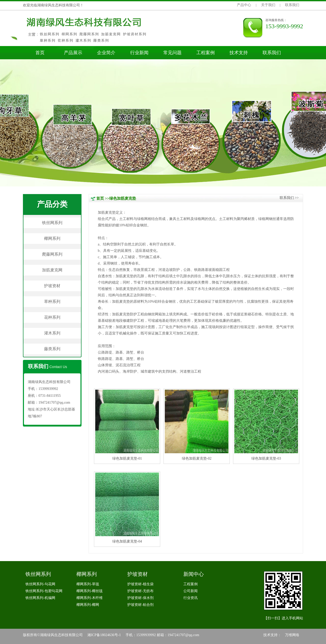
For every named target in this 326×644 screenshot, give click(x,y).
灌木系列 (52, 333)
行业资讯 (191, 598)
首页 (40, 53)
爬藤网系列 (52, 254)
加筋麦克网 (52, 270)
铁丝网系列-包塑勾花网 (44, 591)
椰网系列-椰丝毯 (90, 591)
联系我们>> (289, 198)
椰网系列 (52, 238)
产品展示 (73, 53)
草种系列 (52, 302)
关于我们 (268, 5)
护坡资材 (52, 286)
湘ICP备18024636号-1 (104, 635)
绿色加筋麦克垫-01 (127, 458)
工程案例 (206, 53)
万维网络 (292, 635)
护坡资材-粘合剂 (140, 605)
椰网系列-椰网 (88, 605)
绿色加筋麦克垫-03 (266, 458)
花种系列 (52, 317)
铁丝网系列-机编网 (40, 598)
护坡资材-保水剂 (140, 598)
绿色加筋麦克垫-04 (127, 541)
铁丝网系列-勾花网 (40, 584)
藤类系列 (52, 349)
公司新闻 (191, 591)
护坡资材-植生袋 (140, 584)
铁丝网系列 (52, 223)
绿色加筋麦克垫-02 (197, 458)
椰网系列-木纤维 (90, 598)
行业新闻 (139, 53)
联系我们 (292, 5)
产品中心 (244, 5)
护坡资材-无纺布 (140, 591)
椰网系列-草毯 (88, 584)
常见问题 (172, 53)
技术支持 (239, 53)
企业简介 (106, 53)
